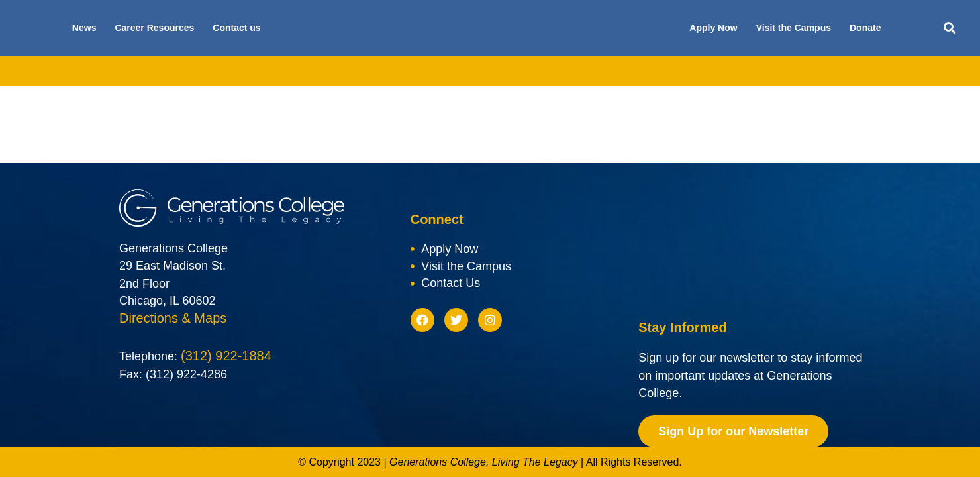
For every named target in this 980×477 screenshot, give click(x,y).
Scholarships (513, 71)
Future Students (604, 71)
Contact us (236, 28)
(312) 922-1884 (226, 357)
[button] (950, 28)
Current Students (703, 71)
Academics (269, 71)
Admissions (347, 71)
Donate (865, 28)
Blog (778, 71)
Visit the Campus (794, 28)
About (205, 71)
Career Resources (154, 28)
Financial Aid (428, 71)
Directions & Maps (173, 319)
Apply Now (713, 28)
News (84, 28)
